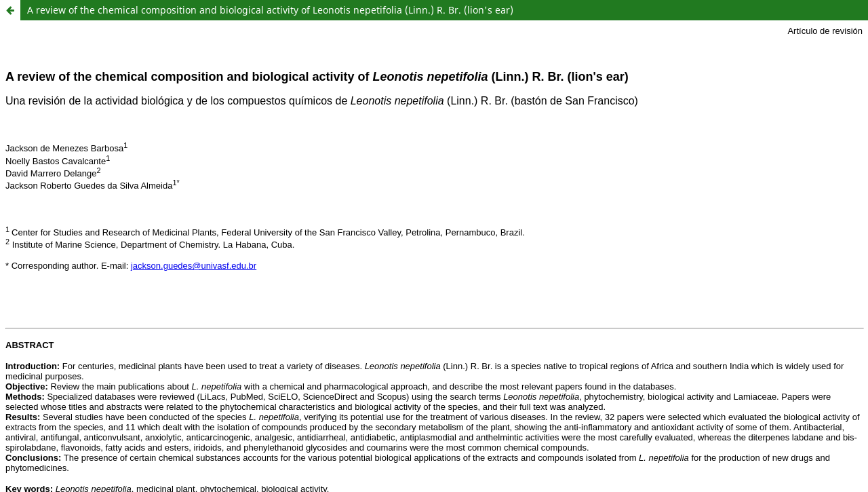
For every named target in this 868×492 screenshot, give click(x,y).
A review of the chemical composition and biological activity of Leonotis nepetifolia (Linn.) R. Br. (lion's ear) (270, 10)
